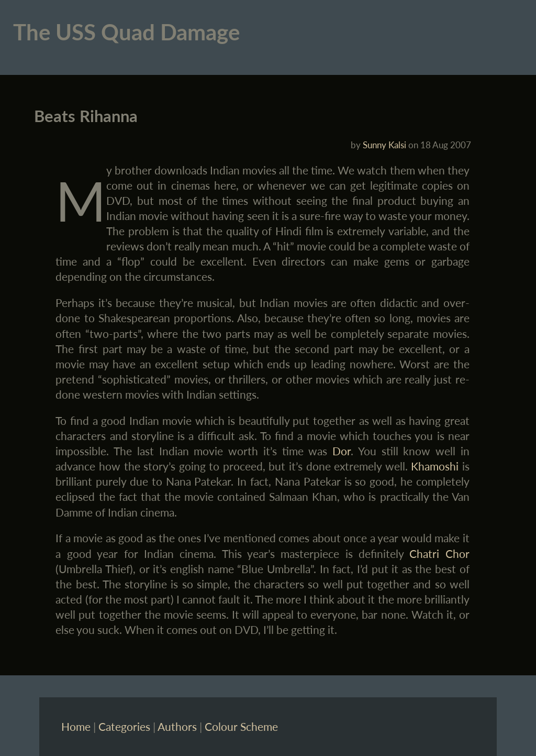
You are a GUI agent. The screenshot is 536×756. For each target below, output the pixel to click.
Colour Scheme (241, 726)
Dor (342, 451)
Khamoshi (435, 466)
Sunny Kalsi (384, 145)
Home (76, 726)
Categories (124, 726)
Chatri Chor (439, 554)
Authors (177, 726)
